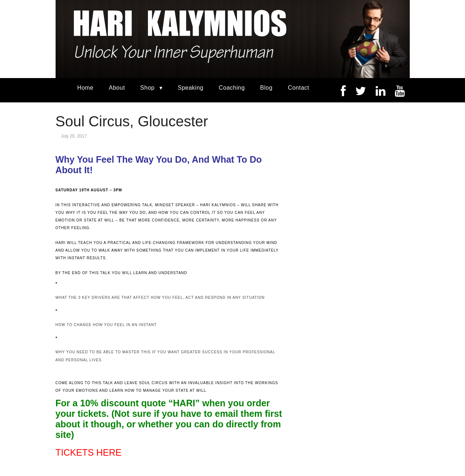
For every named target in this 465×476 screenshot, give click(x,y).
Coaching (232, 88)
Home (86, 88)
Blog (266, 88)
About (117, 88)
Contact (298, 88)
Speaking (191, 88)
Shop (147, 88)
